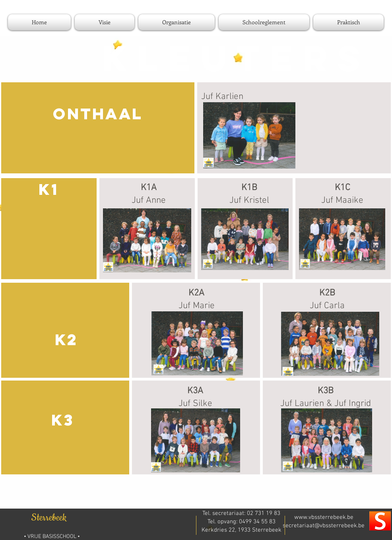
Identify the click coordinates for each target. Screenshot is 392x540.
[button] (177, 22)
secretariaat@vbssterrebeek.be (324, 526)
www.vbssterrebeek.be (324, 517)
